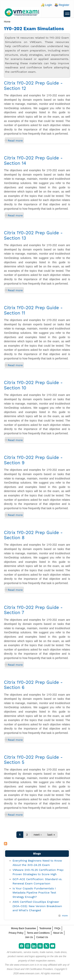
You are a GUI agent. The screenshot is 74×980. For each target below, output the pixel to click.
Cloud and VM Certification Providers (33, 969)
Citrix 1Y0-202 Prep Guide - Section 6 (33, 685)
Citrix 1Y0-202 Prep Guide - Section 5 (33, 760)
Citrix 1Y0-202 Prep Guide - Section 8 (33, 535)
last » (51, 835)
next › (37, 835)
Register (64, 5)
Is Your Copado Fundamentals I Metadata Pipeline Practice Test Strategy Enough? (34, 893)
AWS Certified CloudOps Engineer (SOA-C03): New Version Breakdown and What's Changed (37, 906)
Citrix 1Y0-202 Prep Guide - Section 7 (33, 610)
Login (48, 5)
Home (7, 22)
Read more (15, 141)
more (65, 916)
